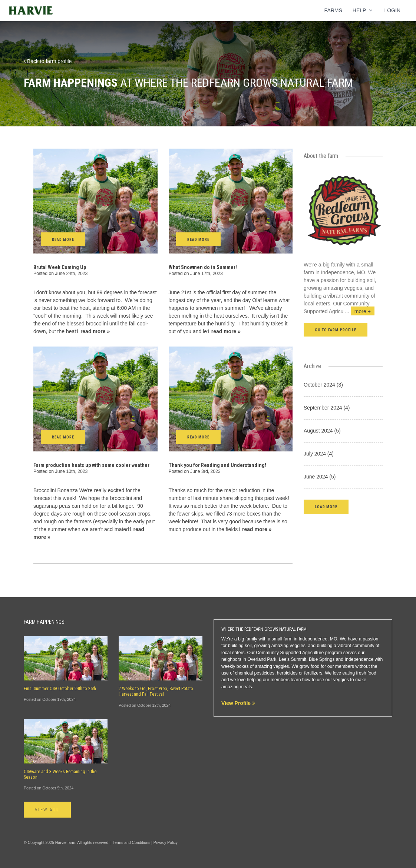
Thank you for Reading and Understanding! (217, 465)
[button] (326, 506)
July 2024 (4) (319, 454)
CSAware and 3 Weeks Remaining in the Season (60, 774)
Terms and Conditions (132, 842)
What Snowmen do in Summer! (203, 267)
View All (47, 810)
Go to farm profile (336, 330)
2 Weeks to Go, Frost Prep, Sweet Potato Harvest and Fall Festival (156, 691)
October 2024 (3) (323, 385)
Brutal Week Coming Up (60, 267)
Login (392, 10)
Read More (63, 240)
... (360, 311)
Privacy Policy (166, 842)
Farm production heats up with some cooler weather (91, 465)
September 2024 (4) (327, 408)
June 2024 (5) (320, 477)
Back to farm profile (48, 61)
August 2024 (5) (322, 431)
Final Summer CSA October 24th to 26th (60, 689)
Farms (333, 10)
